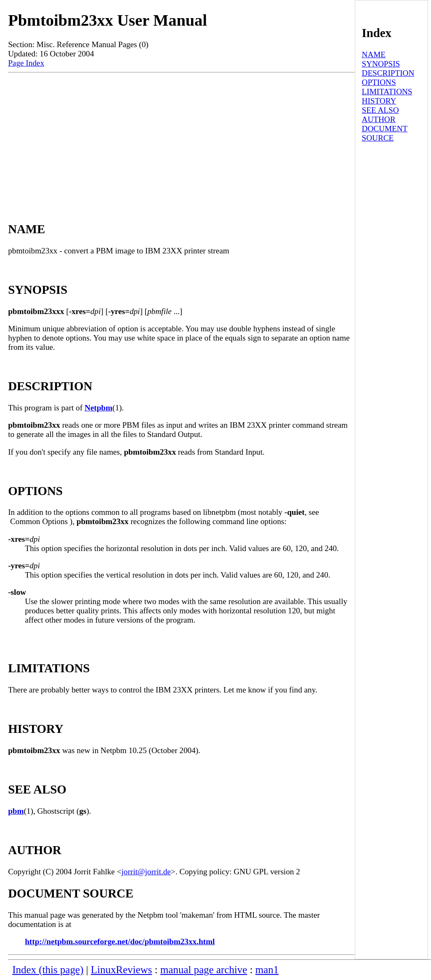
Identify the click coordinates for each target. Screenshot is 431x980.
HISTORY (379, 101)
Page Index (26, 63)
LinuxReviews (122, 970)
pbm (16, 811)
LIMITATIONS (387, 92)
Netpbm (98, 408)
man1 (267, 970)
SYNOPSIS (381, 64)
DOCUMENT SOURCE (385, 133)
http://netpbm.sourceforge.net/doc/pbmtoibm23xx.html (120, 941)
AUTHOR (379, 119)
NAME (374, 55)
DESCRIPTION (388, 73)
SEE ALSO (380, 110)
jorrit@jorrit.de (146, 872)
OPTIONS (379, 82)
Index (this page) (48, 970)
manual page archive (204, 970)
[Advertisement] (181, 136)
